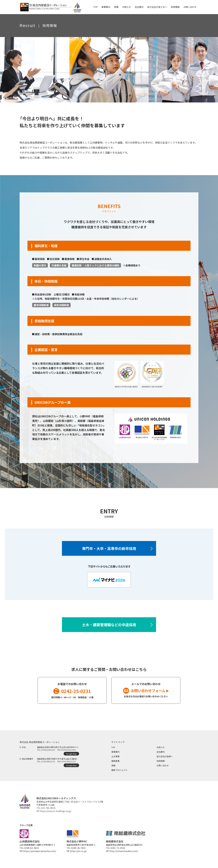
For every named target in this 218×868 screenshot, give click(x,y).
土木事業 (115, 756)
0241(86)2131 (48, 761)
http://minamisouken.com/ (124, 851)
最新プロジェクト (120, 770)
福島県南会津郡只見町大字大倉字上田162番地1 (57, 759)
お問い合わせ (163, 765)
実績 (113, 765)
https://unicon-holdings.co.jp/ (56, 811)
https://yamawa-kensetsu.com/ (40, 851)
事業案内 (115, 752)
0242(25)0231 (48, 750)
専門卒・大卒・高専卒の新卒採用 (109, 548)
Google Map (71, 754)
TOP (113, 747)
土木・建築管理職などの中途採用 (109, 625)
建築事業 (115, 761)
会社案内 (161, 752)
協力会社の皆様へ (165, 756)
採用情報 (161, 761)
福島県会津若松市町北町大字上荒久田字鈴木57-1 (58, 747)
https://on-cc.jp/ (78, 851)
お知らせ (161, 747)
